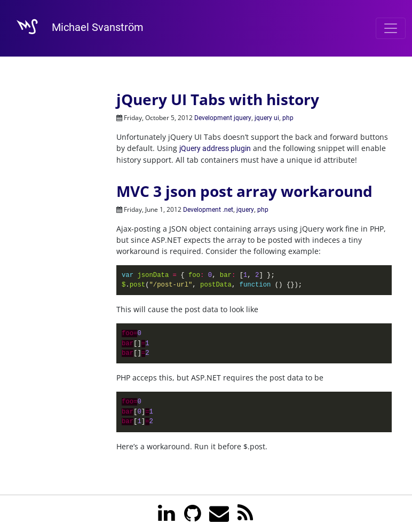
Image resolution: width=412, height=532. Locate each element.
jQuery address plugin (215, 148)
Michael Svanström (75, 28)
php (288, 118)
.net (228, 210)
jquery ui (267, 118)
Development (213, 118)
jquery (243, 118)
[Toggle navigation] (391, 28)
